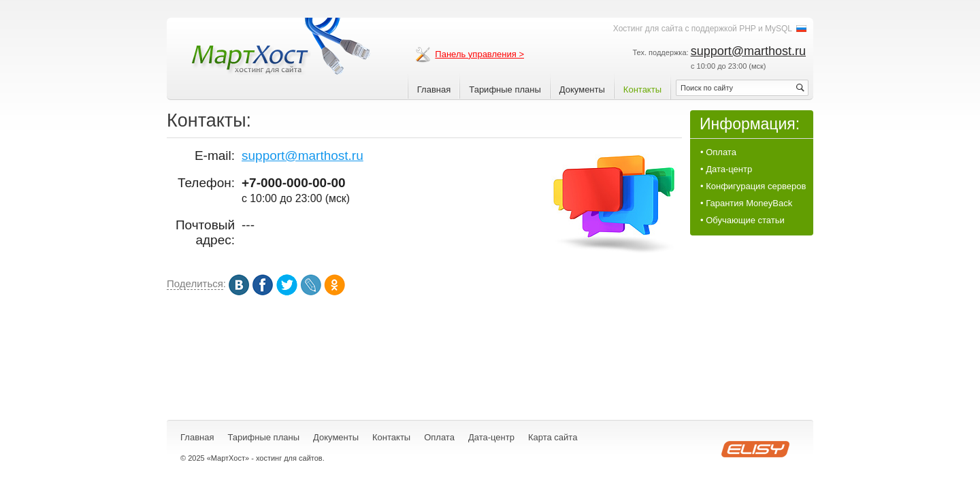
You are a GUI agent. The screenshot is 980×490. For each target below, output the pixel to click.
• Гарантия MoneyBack (746, 203)
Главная (434, 89)
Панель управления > (479, 54)
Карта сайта (553, 437)
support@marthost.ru (748, 51)
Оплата (439, 437)
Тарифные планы (505, 89)
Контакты (642, 89)
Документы (582, 89)
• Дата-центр (726, 169)
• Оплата (718, 152)
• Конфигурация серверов (753, 186)
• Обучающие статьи (742, 220)
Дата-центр (491, 437)
